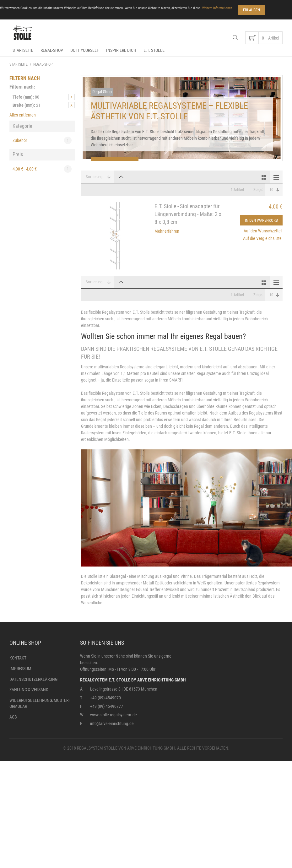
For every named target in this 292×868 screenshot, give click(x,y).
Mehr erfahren (167, 231)
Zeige (258, 190)
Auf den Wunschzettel (263, 231)
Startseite (23, 50)
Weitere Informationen (217, 8)
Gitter (264, 177)
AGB (13, 717)
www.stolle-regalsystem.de (114, 715)
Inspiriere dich (121, 50)
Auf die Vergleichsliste (262, 238)
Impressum (20, 669)
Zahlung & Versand (29, 690)
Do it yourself (85, 50)
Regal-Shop (52, 50)
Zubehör (42, 140)
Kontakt (18, 658)
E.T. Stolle (154, 50)
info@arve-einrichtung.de (112, 724)
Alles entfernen (23, 115)
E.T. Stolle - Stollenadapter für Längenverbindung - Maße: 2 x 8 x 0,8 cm (188, 214)
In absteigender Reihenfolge (121, 177)
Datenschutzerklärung (33, 679)
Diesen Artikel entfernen (72, 97)
